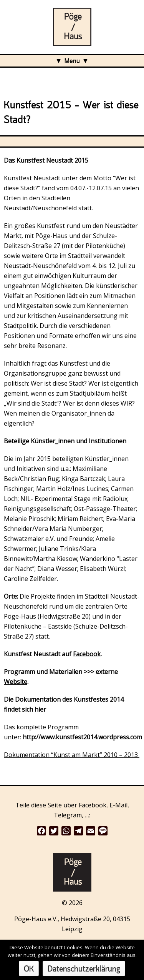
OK (29, 969)
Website (16, 682)
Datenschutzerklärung (84, 969)
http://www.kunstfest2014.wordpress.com (82, 737)
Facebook (87, 654)
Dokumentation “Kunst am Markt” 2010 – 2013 (72, 755)
